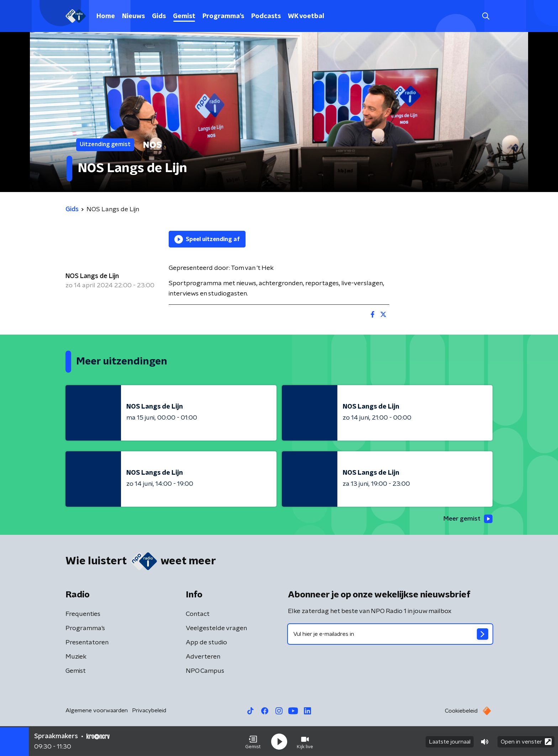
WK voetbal (306, 16)
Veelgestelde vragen (216, 629)
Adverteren (203, 657)
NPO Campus (205, 671)
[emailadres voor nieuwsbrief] (390, 634)
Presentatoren (87, 643)
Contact (198, 614)
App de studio (206, 643)
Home (106, 16)
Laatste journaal (450, 741)
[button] (253, 741)
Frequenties (83, 614)
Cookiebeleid (461, 711)
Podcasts (266, 16)
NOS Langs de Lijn (92, 276)
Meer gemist (467, 519)
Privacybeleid (149, 711)
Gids (159, 16)
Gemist (184, 16)
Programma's (223, 16)
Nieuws (133, 16)
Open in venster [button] (526, 741)
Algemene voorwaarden (97, 711)
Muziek (76, 657)
